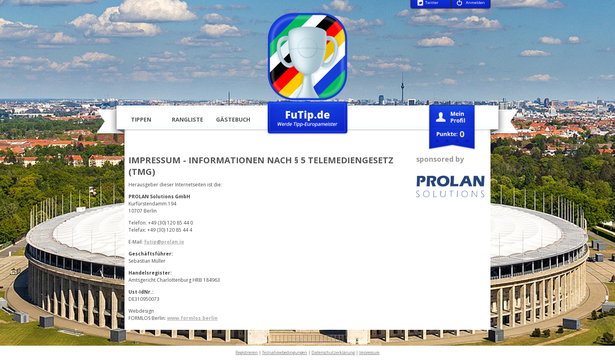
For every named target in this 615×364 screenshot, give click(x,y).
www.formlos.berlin (192, 318)
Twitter (432, 3)
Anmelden (475, 3)
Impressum (369, 352)
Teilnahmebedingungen (285, 352)
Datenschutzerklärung (333, 352)
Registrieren (247, 352)
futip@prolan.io (164, 242)
